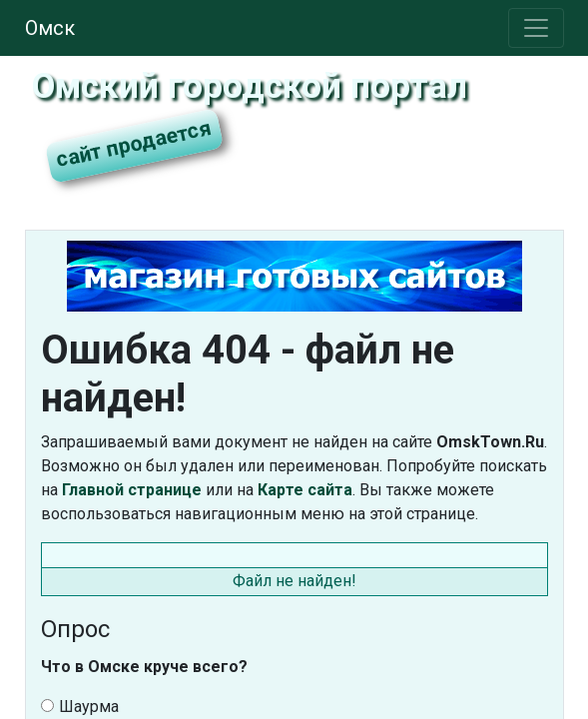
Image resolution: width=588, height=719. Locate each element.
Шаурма (80, 707)
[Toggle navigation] (536, 28)
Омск (50, 28)
